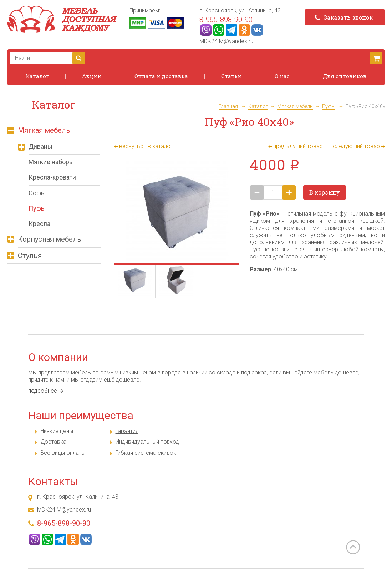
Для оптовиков (345, 76)
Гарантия (127, 431)
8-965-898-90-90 (226, 20)
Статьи (231, 76)
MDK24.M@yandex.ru (226, 41)
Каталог (37, 76)
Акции (92, 76)
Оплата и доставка (161, 76)
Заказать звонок (344, 17)
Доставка (53, 442)
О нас (282, 76)
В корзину (325, 192)
